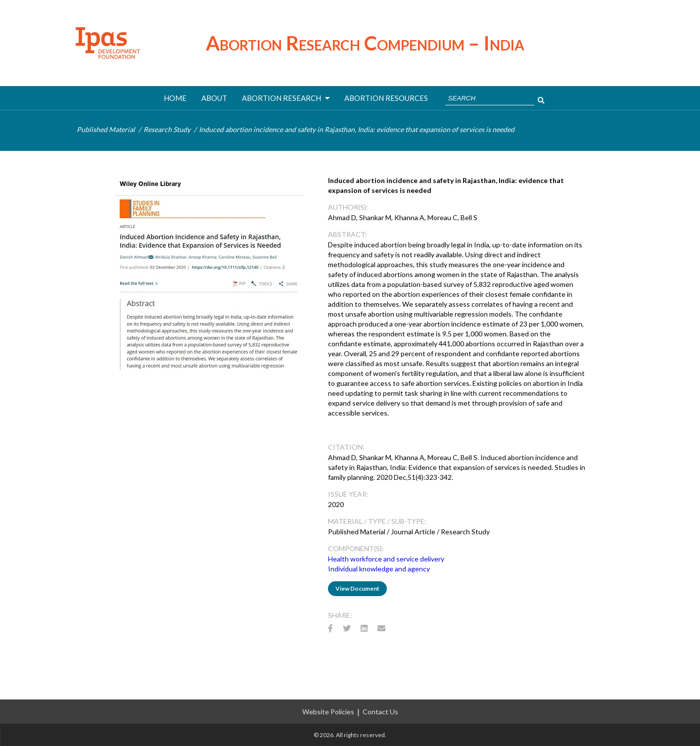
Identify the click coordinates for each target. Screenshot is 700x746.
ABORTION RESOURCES (386, 98)
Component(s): (356, 548)
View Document (357, 588)
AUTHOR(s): (348, 207)
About (214, 98)
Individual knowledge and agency (379, 569)
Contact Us (380, 712)
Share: (340, 615)
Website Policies (328, 712)
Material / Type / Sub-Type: (377, 521)
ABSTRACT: (348, 234)
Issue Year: (348, 494)
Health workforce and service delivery (386, 559)
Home (175, 98)
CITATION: (346, 447)
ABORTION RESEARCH (286, 98)
